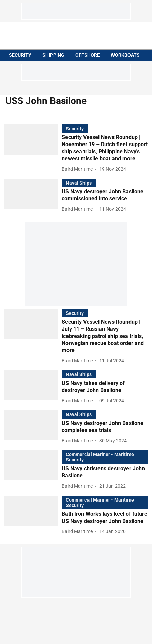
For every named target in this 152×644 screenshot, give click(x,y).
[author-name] (79, 169)
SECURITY (20, 55)
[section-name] (75, 128)
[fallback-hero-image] (33, 149)
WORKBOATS (125, 55)
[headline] (105, 148)
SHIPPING (53, 55)
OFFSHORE (88, 55)
